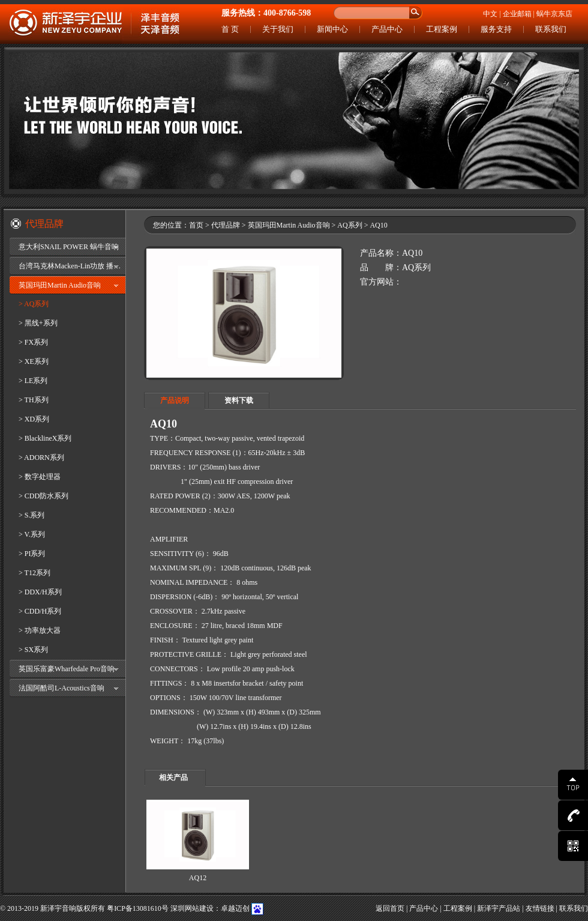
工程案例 (442, 29)
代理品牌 (226, 225)
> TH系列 (34, 400)
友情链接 (540, 908)
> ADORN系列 (41, 457)
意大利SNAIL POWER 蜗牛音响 (69, 247)
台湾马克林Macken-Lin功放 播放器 (72, 266)
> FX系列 (33, 342)
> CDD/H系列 (40, 611)
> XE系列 (34, 361)
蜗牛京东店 (554, 14)
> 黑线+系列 (38, 323)
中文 (490, 14)
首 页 (230, 29)
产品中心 (387, 29)
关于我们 (278, 29)
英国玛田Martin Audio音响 (60, 285)
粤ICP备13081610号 (138, 908)
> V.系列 (32, 534)
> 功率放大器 (40, 630)
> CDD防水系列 (43, 496)
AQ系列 (349, 225)
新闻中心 (332, 29)
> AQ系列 (34, 304)
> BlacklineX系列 (45, 438)
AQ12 (198, 878)
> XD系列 (34, 419)
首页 (196, 225)
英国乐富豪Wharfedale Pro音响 (67, 669)
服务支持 (496, 29)
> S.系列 (31, 515)
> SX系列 (33, 650)
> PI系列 (32, 554)
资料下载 (239, 400)
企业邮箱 (517, 14)
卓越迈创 (235, 908)
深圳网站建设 (192, 908)
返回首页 (390, 908)
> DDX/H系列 (40, 592)
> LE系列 (33, 381)
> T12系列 (34, 573)
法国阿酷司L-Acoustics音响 (61, 688)
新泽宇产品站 (499, 908)
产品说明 (175, 400)
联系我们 (551, 29)
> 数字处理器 (40, 477)
